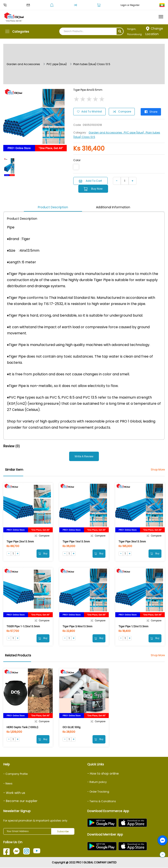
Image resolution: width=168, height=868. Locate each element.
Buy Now (94, 189)
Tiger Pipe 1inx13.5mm (76, 541)
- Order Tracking (98, 792)
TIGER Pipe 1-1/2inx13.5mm (23, 626)
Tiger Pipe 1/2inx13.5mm (134, 626)
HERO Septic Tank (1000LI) (22, 727)
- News (8, 783)
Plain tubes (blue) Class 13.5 (92, 64)
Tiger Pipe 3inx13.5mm (132, 541)
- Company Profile (15, 774)
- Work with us (14, 793)
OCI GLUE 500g (72, 727)
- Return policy (97, 782)
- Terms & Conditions (102, 801)
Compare (122, 112)
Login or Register (130, 5)
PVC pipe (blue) (57, 64)
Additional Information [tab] (113, 207)
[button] (163, 855)
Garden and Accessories (23, 64)
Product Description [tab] (53, 207)
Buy (43, 553)
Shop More (158, 469)
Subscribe (63, 832)
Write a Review (84, 456)
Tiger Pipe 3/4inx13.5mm (78, 626)
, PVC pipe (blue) (134, 132)
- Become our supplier (20, 801)
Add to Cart (91, 181)
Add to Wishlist (89, 111)
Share (151, 111)
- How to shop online (103, 774)
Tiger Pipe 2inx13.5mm (20, 541)
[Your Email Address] (27, 832)
